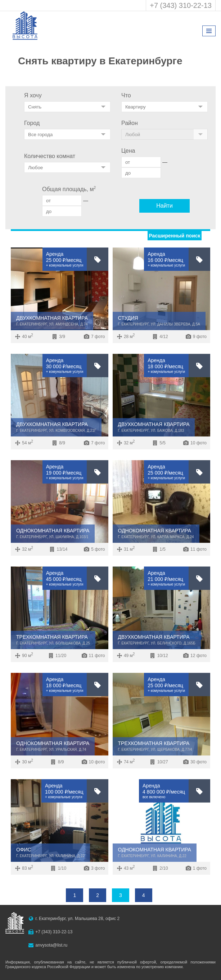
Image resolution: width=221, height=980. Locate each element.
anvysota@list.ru (51, 945)
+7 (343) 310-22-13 (181, 5)
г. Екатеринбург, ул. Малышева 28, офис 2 (77, 919)
